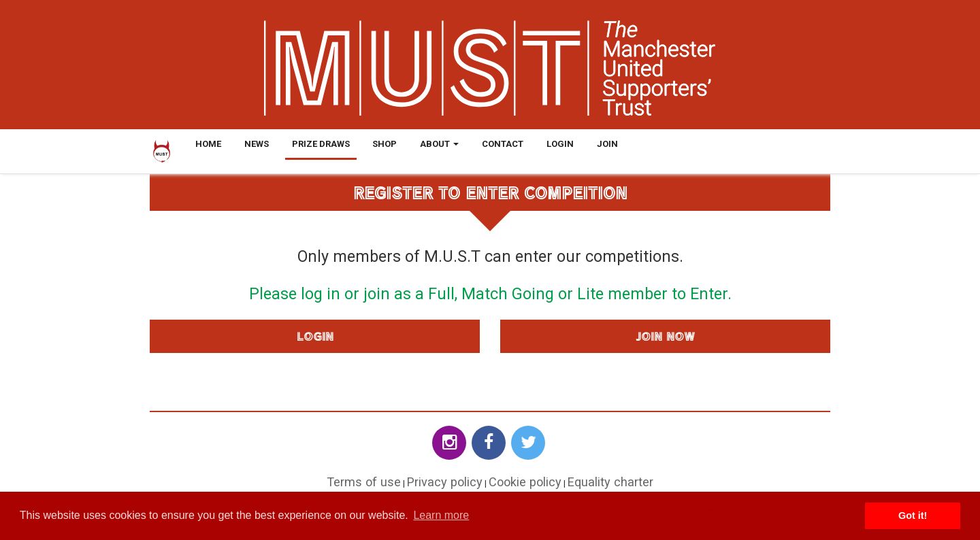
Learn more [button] (441, 515)
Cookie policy (525, 482)
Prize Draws (321, 144)
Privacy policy (445, 482)
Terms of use (364, 482)
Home (208, 144)
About (439, 144)
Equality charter (610, 482)
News (257, 144)
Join (607, 144)
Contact (503, 144)
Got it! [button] (913, 516)
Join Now (665, 336)
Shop (385, 144)
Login (560, 144)
